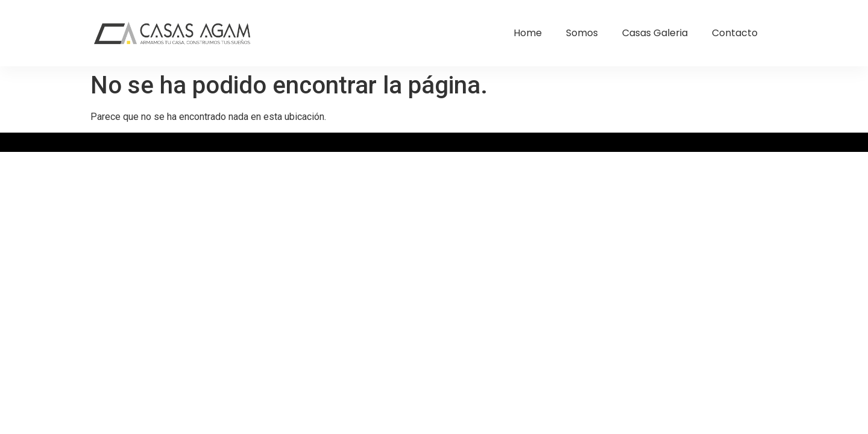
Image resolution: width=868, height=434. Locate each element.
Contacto (735, 33)
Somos (582, 33)
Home (528, 33)
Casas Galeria (655, 33)
